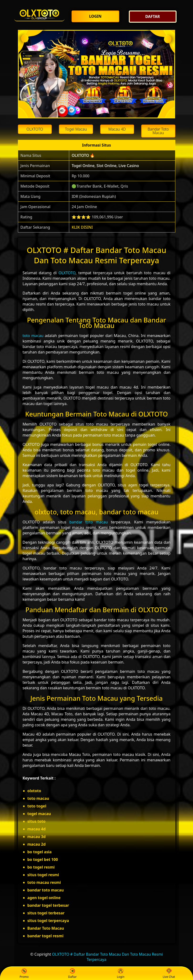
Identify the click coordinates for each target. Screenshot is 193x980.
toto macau (33, 336)
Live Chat (169, 974)
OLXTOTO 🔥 (83, 155)
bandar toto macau (89, 522)
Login (121, 974)
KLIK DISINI (82, 227)
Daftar (73, 974)
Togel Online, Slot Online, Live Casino (105, 166)
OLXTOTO (67, 273)
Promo (24, 974)
